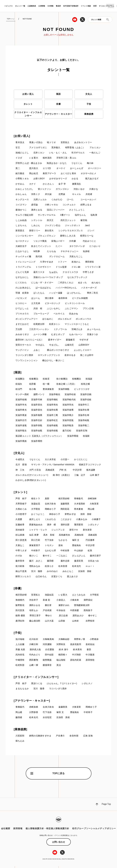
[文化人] (19, 454)
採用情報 (18, 830)
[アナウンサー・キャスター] (32, 702)
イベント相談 (86, 6)
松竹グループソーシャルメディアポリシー (94, 830)
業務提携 (89, 114)
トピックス (8, 6)
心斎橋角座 (32, 6)
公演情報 (42, 6)
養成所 (58, 6)
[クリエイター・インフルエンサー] (36, 679)
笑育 (95, 6)
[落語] (18, 373)
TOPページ (11, 19)
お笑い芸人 (28, 94)
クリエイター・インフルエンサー (28, 114)
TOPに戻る (58, 775)
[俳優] (18, 590)
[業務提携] (20, 731)
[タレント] (20, 493)
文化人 (89, 94)
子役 (89, 104)
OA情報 (50, 6)
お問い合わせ (59, 844)
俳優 (58, 104)
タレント (28, 104)
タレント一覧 (20, 6)
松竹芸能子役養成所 (71, 6)
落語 (58, 94)
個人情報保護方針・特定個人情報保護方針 (47, 830)
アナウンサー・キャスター (58, 114)
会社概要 (6, 830)
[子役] (18, 634)
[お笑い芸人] (22, 136)
